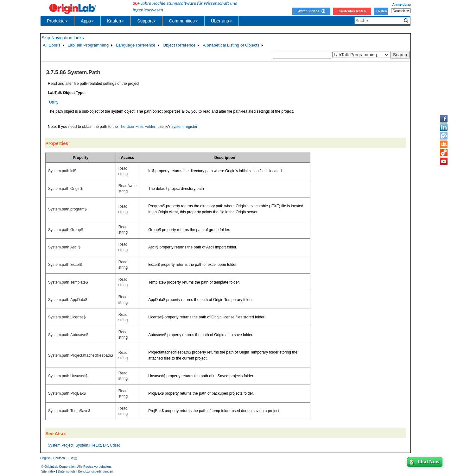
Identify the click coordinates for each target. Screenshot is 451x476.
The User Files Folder (137, 127)
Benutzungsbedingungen (95, 471)
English (45, 458)
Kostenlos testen (352, 11)
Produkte (57, 21)
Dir (105, 445)
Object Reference (179, 45)
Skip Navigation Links (63, 38)
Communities (183, 21)
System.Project (61, 445)
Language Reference (136, 45)
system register (184, 127)
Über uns (222, 21)
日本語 (72, 458)
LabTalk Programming (88, 45)
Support (146, 21)
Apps (87, 21)
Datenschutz (67, 471)
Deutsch (59, 458)
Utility (54, 102)
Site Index (48, 471)
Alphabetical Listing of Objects (231, 45)
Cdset (115, 445)
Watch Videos (311, 11)
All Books (52, 45)
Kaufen (381, 11)
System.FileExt (88, 445)
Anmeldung (401, 4)
